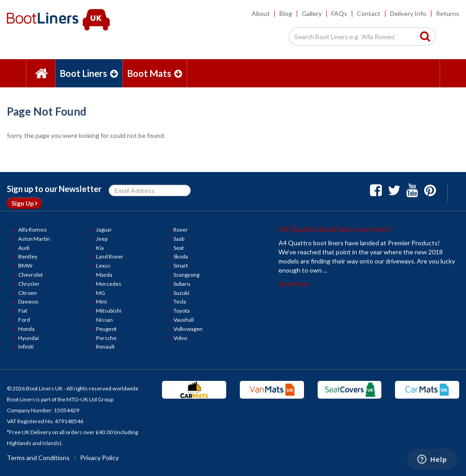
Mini (101, 301)
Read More (294, 284)
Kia (100, 248)
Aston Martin (34, 239)
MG (101, 293)
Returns (448, 13)
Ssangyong (186, 275)
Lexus (103, 266)
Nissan (104, 320)
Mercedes (109, 284)
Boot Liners (89, 73)
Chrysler (29, 284)
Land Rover (110, 256)
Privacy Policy (99, 458)
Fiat (23, 311)
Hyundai (28, 338)
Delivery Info (408, 13)
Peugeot (106, 329)
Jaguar (104, 230)
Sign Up (24, 203)
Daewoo (28, 301)
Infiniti (26, 347)
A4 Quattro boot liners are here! (335, 229)
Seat (179, 248)
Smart (181, 266)
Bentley (28, 256)
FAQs (339, 13)
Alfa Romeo (32, 230)
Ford (24, 320)
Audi (24, 248)
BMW (25, 266)
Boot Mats (155, 73)
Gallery (312, 13)
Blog (286, 13)
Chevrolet (30, 275)
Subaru (182, 284)
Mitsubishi (109, 311)
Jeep (102, 239)
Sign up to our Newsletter (54, 189)
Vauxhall (184, 320)
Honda (26, 329)
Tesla (180, 301)
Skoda (181, 256)
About (261, 13)
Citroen (28, 293)
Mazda (104, 275)
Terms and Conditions (38, 458)
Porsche (106, 338)
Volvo (180, 338)
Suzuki (181, 293)
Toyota (182, 311)
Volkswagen (188, 329)
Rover (181, 230)
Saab (179, 239)
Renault (105, 347)
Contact (369, 13)
